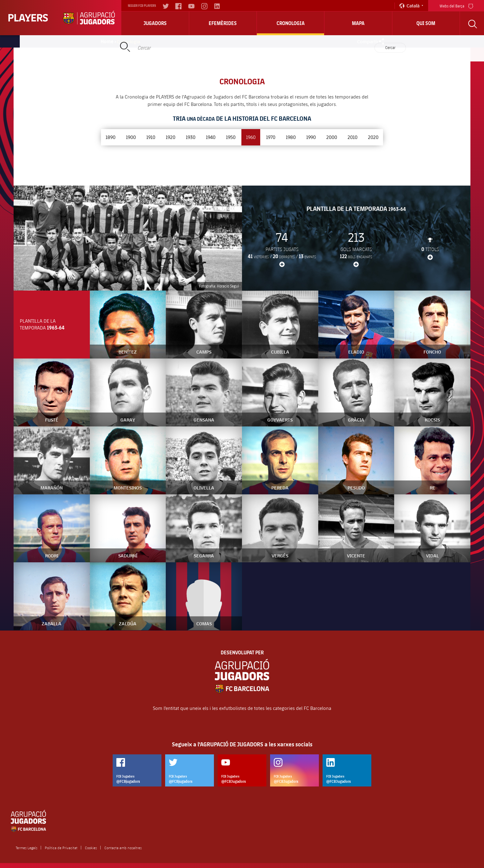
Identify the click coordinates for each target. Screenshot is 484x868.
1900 (131, 137)
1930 (191, 137)
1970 (271, 137)
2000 (332, 137)
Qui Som (426, 23)
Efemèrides (223, 23)
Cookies (91, 848)
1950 (231, 137)
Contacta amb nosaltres (123, 848)
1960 (251, 137)
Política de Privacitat (61, 848)
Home (107, 41)
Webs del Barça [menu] (456, 5)
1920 (171, 137)
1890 (111, 137)
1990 (311, 137)
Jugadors (155, 23)
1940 (211, 137)
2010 (353, 137)
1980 (291, 137)
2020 (373, 137)
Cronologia (291, 23)
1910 (151, 137)
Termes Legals (27, 848)
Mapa (358, 23)
